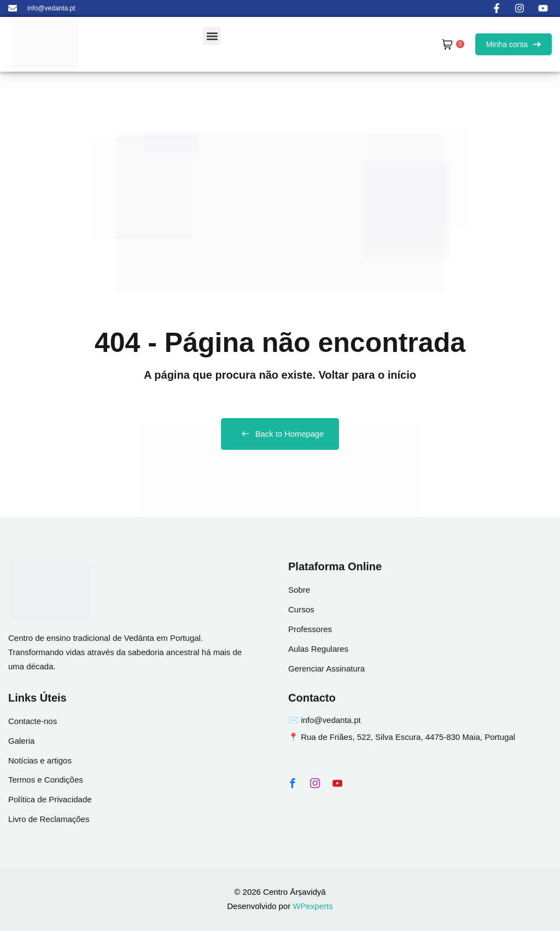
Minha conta (514, 44)
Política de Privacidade (50, 801)
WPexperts (313, 907)
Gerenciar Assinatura (326, 670)
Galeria (21, 742)
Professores (310, 630)
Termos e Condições (46, 781)
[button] (212, 36)
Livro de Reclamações (49, 821)
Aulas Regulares (318, 650)
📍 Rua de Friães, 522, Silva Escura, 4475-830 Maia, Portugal (402, 738)
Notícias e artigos (40, 762)
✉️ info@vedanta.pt (325, 721)
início (402, 375)
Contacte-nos (33, 722)
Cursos (301, 610)
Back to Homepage (280, 435)
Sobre (299, 591)
